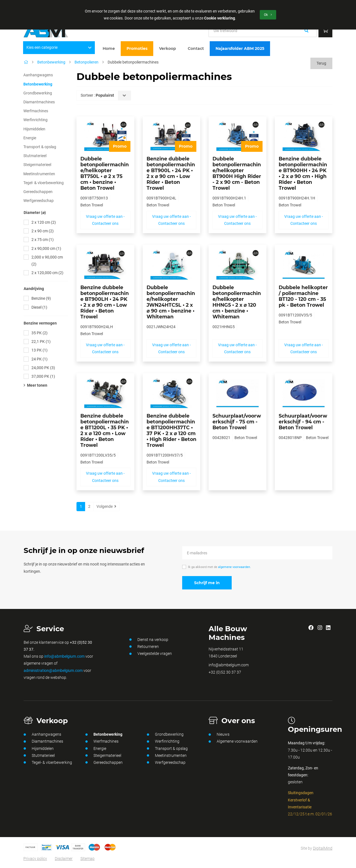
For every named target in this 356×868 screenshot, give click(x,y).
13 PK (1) (39, 350)
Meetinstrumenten (39, 174)
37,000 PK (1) (43, 376)
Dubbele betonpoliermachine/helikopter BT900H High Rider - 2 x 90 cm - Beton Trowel (237, 173)
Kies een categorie (59, 47)
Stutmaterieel (35, 156)
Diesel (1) (39, 307)
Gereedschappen (38, 192)
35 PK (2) (39, 333)
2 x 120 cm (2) (44, 222)
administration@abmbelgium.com (53, 670)
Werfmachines (36, 111)
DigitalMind (323, 848)
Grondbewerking (38, 93)
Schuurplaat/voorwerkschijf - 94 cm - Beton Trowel (303, 422)
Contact (196, 48)
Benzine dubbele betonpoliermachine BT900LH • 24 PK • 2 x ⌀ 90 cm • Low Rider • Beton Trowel (105, 302)
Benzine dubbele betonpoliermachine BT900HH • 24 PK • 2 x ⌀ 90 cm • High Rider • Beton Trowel (303, 173)
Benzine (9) (41, 298)
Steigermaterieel (37, 165)
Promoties (137, 48)
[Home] (26, 62)
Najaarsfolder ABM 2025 (240, 48)
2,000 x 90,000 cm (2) (47, 261)
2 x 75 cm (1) (43, 240)
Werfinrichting (35, 120)
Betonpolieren (86, 62)
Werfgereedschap (39, 201)
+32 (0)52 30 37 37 (225, 672)
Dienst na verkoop (149, 640)
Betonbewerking (51, 62)
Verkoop (168, 48)
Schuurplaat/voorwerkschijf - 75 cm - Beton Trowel (237, 422)
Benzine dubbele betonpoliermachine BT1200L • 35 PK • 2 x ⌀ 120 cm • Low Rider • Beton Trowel (105, 430)
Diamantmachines (39, 102)
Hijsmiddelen (34, 129)
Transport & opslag (40, 147)
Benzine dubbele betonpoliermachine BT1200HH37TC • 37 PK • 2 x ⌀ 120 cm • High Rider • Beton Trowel (171, 430)
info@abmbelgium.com (64, 656)
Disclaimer (64, 859)
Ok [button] (268, 15)
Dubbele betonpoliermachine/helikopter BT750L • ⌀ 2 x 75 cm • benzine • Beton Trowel (105, 173)
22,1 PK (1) (41, 342)
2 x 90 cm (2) (43, 231)
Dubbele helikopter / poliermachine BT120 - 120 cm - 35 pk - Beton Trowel (303, 296)
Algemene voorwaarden (233, 742)
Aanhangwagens (38, 75)
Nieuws (219, 735)
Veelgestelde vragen (151, 654)
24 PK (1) (39, 359)
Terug (321, 63)
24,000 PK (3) (43, 368)
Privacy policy (35, 859)
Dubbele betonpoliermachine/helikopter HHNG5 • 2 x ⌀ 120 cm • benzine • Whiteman (237, 302)
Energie (30, 138)
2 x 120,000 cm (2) (47, 273)
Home (109, 48)
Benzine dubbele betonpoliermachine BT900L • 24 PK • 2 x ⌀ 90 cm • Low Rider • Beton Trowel (171, 173)
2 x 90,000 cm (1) (46, 248)
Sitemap (87, 859)
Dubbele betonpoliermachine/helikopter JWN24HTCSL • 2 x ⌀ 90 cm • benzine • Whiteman (171, 302)
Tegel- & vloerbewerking (44, 183)
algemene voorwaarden (234, 567)
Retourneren (144, 647)
